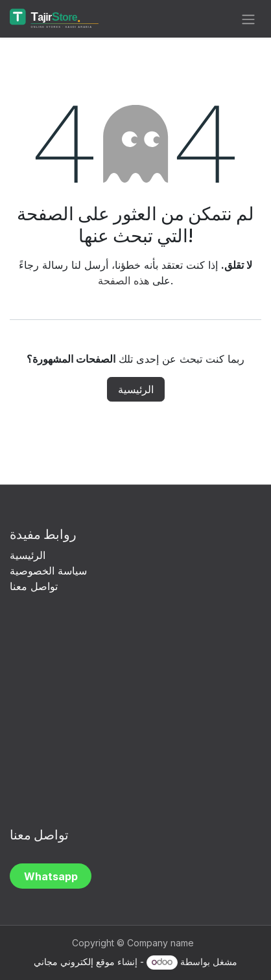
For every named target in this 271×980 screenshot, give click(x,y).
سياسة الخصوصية (50, 571)
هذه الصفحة (124, 280)
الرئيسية (136, 389)
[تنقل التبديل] (248, 19)
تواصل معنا (34, 586)
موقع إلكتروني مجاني (74, 962)
